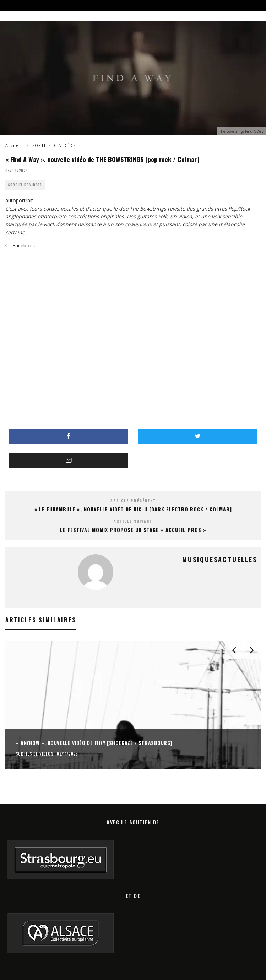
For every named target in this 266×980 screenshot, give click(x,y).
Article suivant (133, 521)
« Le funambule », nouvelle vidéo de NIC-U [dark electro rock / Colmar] (133, 509)
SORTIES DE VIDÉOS (25, 185)
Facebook (24, 246)
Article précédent (133, 500)
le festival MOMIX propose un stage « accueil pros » (133, 530)
